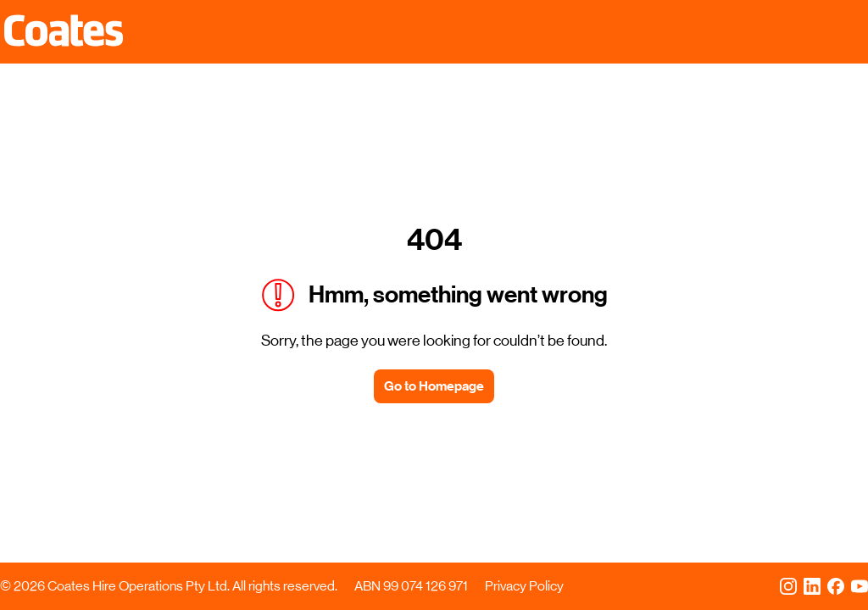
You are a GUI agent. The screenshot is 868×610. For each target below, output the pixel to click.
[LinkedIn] (812, 586)
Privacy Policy (524, 586)
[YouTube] (860, 586)
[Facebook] (836, 586)
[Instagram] (788, 586)
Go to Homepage (434, 386)
